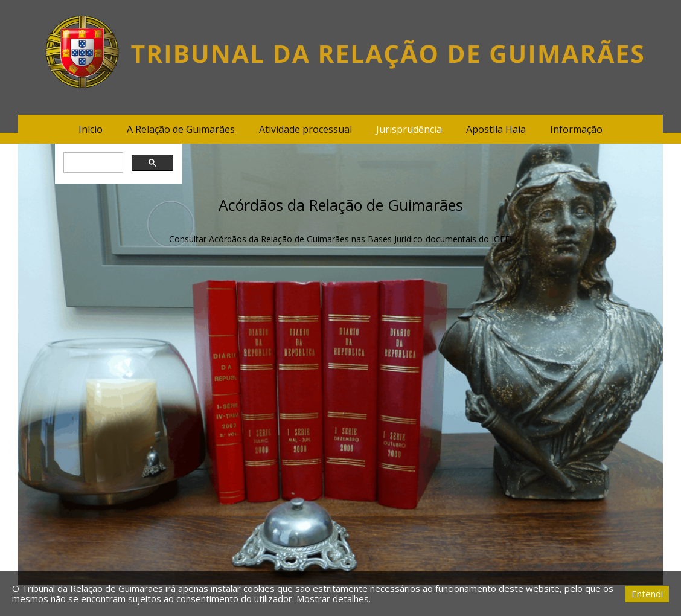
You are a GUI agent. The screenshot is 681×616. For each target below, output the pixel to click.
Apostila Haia (496, 129)
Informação (576, 129)
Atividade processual (305, 129)
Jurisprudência (409, 129)
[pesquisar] (92, 163)
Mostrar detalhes (333, 598)
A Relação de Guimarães (181, 129)
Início (91, 129)
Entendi (647, 594)
